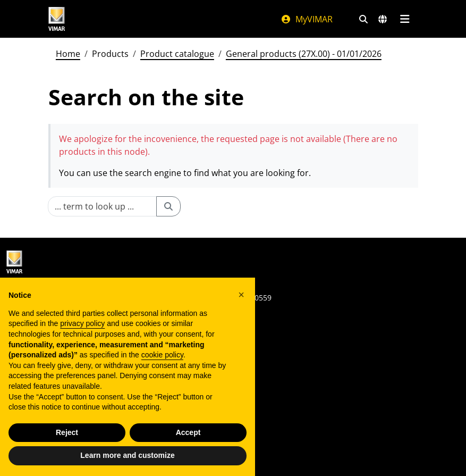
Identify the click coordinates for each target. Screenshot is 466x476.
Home (68, 54)
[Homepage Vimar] (57, 19)
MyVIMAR (307, 19)
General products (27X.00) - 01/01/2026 (304, 54)
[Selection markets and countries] (383, 19)
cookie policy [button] (162, 355)
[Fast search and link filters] (363, 19)
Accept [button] (188, 432)
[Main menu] (405, 19)
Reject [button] (67, 432)
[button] (241, 295)
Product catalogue (177, 54)
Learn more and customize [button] (127, 455)
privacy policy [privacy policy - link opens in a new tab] (82, 323)
